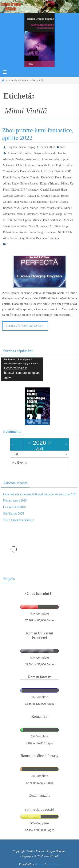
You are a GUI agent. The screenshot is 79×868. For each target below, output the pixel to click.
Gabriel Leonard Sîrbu (54, 190)
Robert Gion (10, 232)
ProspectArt (46, 226)
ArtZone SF (33, 159)
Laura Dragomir (39, 202)
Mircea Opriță (22, 220)
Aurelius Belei (50, 159)
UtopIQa (54, 238)
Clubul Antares (25, 165)
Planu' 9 (33, 226)
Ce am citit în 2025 (14, 507)
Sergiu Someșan (47, 232)
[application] (22, 369)
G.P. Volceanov (30, 190)
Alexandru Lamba (55, 153)
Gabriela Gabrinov (14, 196)
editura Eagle (11, 184)
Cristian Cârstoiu (54, 171)
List (15, 454)
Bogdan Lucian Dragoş (21, 147)
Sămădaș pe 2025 (13, 514)
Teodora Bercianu (36, 238)
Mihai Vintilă (55, 208)
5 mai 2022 (48, 147)
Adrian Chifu (15, 153)
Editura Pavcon (29, 184)
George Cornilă (50, 196)
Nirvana (39, 864)
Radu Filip (62, 226)
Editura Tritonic (49, 184)
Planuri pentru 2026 (15, 501)
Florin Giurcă (11, 190)
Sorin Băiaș (17, 238)
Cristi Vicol (35, 171)
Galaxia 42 (33, 196)
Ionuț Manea (20, 202)
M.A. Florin (21, 208)
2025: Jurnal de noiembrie (19, 520)
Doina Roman (63, 177)
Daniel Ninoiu (11, 177)
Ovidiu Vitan (19, 226)
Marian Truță (37, 208)
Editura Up (67, 184)
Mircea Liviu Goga (51, 214)
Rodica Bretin (28, 232)
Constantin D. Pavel (15, 171)
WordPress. (54, 864)
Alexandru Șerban (14, 159)
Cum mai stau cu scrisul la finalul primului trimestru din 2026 (40, 494)
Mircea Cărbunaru (27, 214)
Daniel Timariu (30, 177)
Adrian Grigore (34, 153)
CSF (68, 171)
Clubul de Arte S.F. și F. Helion (54, 165)
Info (63, 147)
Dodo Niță (47, 177)
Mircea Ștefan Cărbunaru (47, 220)
